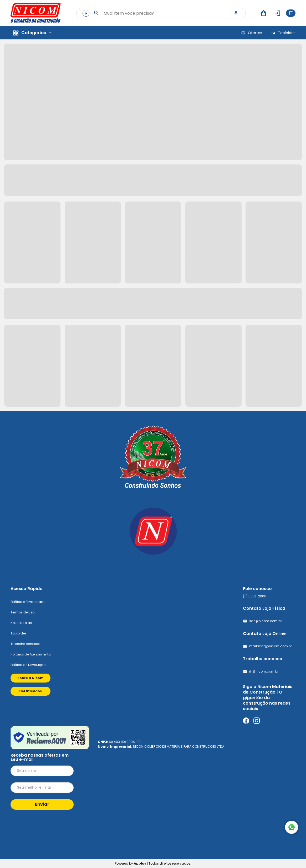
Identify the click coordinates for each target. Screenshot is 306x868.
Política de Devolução (28, 665)
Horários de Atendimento (30, 654)
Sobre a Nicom (30, 678)
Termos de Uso (22, 612)
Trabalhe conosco (25, 644)
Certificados (30, 691)
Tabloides (19, 633)
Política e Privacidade (28, 602)
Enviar (42, 804)
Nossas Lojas (21, 623)
